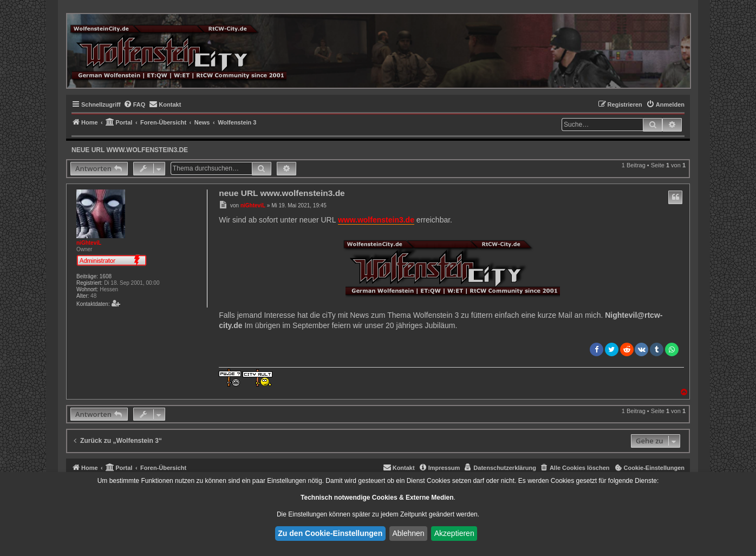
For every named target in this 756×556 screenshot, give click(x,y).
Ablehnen (408, 533)
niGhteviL (89, 243)
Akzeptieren (454, 533)
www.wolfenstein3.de (376, 220)
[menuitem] (135, 104)
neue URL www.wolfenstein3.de (130, 150)
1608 (106, 276)
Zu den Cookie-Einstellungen (330, 533)
